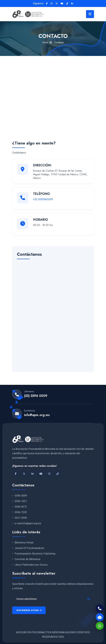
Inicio (45, 42)
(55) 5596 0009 (36, 394)
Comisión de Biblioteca (27, 557)
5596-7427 (21, 499)
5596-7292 (21, 510)
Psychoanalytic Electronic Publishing (35, 552)
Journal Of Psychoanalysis (29, 546)
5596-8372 (21, 505)
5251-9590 (21, 516)
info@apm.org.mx (37, 413)
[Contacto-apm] (53, 312)
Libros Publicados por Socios (31, 563)
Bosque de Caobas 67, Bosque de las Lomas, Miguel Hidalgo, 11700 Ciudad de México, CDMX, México (60, 174)
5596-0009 (21, 494)
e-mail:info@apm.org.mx (28, 521)
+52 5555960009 (43, 199)
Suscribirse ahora (29, 609)
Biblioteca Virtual (24, 541)
